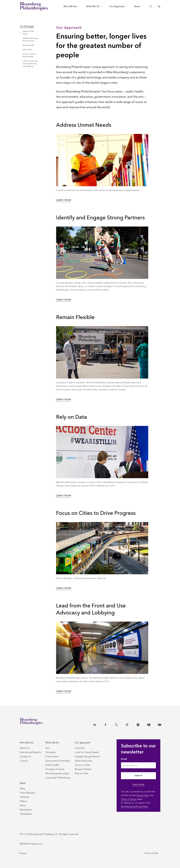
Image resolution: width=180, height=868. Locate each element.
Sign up (138, 776)
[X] (116, 724)
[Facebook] (106, 724)
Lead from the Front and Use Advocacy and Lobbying (30, 64)
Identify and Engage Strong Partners (100, 218)
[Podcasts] (24, 797)
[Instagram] (138, 724)
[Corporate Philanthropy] (58, 778)
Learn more (64, 200)
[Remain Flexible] (83, 769)
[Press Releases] (27, 793)
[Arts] (47, 748)
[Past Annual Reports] (30, 752)
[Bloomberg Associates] (57, 773)
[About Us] (25, 748)
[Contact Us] (26, 756)
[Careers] (24, 761)
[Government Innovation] (58, 761)
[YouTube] (149, 724)
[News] (27, 783)
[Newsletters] (26, 810)
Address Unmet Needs (84, 125)
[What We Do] (58, 743)
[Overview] (80, 748)
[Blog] (22, 788)
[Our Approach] (87, 743)
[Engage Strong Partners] (87, 756)
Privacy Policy (142, 795)
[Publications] (26, 814)
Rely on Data (27, 50)
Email (124, 759)
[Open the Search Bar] (151, 6)
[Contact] (160, 724)
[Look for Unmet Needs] (87, 752)
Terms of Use (151, 853)
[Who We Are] (30, 743)
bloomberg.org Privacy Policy (134, 806)
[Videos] (23, 801)
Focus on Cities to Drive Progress (96, 513)
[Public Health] (52, 765)
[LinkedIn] (95, 724)
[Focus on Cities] (83, 765)
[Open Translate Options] (159, 6)
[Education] (51, 752)
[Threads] (127, 724)
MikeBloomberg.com (31, 844)
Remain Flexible (28, 45)
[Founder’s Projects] (55, 769)
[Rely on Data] (81, 773)
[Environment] (52, 756)
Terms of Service (129, 799)
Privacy (23, 853)
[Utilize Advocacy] (83, 761)
